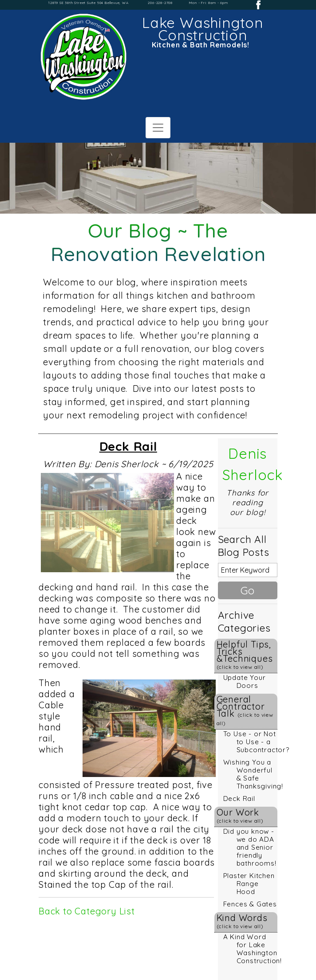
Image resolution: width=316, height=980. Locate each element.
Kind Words (242, 921)
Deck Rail (239, 798)
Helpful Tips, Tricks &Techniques (245, 654)
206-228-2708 (160, 3)
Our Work (240, 815)
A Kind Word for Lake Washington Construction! (253, 949)
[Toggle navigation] (158, 128)
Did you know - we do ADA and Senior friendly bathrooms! (250, 847)
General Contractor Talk (245, 710)
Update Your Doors (245, 681)
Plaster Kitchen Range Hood (249, 884)
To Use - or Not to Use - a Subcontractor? (256, 742)
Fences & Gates (250, 904)
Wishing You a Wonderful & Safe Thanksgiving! (253, 774)
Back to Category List (87, 911)
